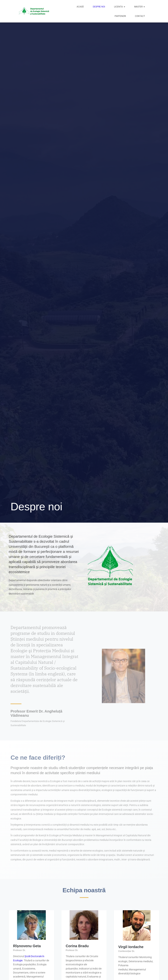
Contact (140, 16)
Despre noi (99, 7)
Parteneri (120, 16)
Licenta (120, 7)
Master (140, 7)
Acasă (80, 7)
